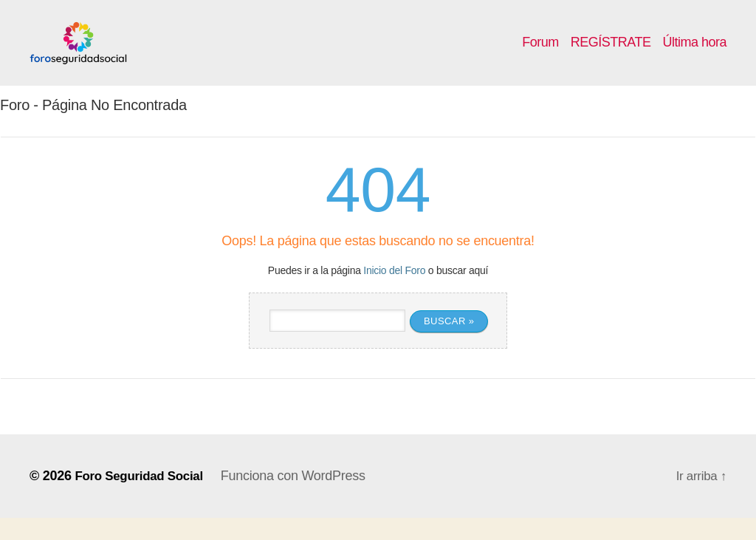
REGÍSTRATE (611, 53)
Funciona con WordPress (302, 498)
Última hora (694, 53)
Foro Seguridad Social (143, 498)
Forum (540, 53)
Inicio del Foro (394, 293)
